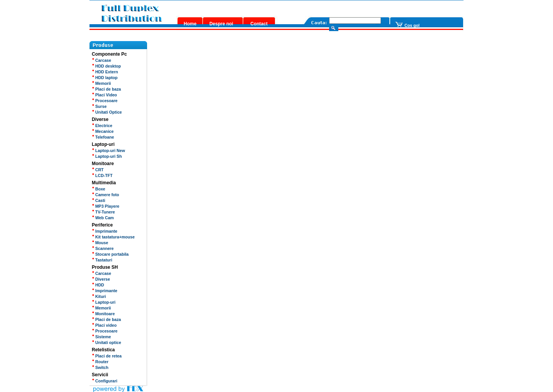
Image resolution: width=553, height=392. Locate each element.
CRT (98, 170)
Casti (99, 200)
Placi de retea (107, 356)
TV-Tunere (103, 212)
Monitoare (103, 314)
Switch (100, 367)
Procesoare (105, 101)
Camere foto (105, 195)
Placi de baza (106, 89)
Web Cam (103, 218)
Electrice (102, 126)
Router (100, 362)
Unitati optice (106, 342)
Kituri (99, 296)
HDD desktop (106, 66)
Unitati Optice (107, 112)
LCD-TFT (102, 175)
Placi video (104, 325)
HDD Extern (105, 72)
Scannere (103, 248)
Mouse (100, 243)
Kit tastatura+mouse (113, 237)
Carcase (101, 60)
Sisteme (101, 337)
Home (190, 24)
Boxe (99, 189)
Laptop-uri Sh (107, 156)
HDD (98, 285)
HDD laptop (105, 78)
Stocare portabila (110, 254)
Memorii (101, 83)
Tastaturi (102, 260)
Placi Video (104, 95)
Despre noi (221, 24)
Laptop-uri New (108, 151)
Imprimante (104, 231)
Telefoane (103, 137)
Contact (259, 24)
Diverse (101, 279)
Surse (99, 106)
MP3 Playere (106, 206)
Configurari (104, 381)
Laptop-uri (104, 302)
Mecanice (103, 131)
